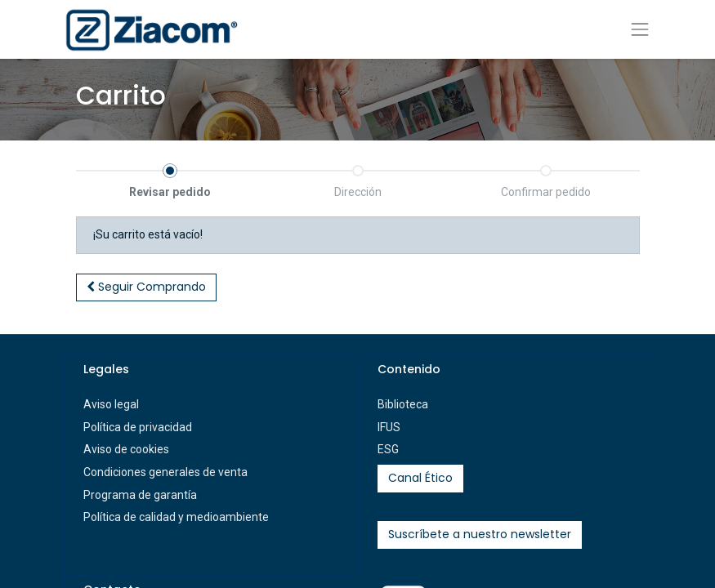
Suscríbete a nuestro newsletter (480, 534)
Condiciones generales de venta (165, 472)
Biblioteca (403, 404)
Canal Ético (420, 478)
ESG (388, 449)
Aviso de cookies (126, 449)
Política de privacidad (138, 427)
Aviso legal (111, 404)
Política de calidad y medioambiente (176, 517)
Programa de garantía (140, 495)
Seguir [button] (146, 287)
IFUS (389, 427)
